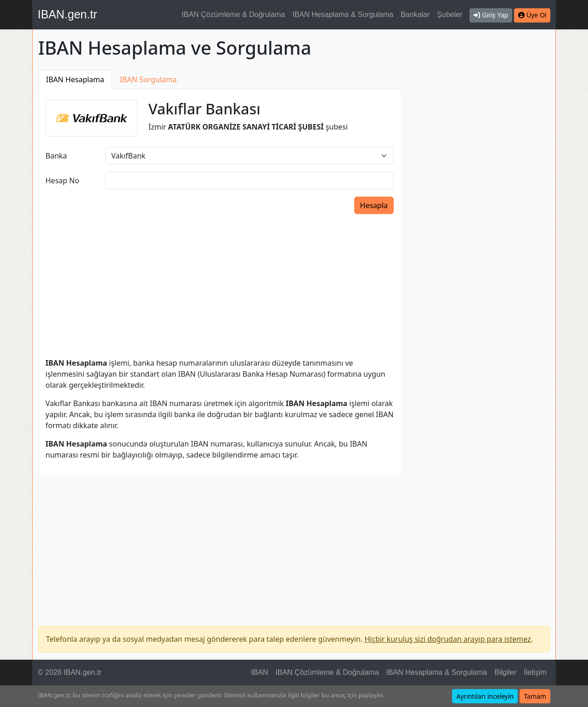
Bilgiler (505, 672)
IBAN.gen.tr (67, 14)
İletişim (535, 672)
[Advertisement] (481, 208)
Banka (56, 156)
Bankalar (415, 14)
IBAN (259, 672)
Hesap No (62, 181)
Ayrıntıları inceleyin (485, 696)
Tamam (535, 696)
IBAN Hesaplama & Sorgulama (343, 14)
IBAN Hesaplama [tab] (75, 79)
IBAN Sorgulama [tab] (148, 79)
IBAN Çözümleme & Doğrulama (234, 14)
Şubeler (449, 14)
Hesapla (374, 205)
